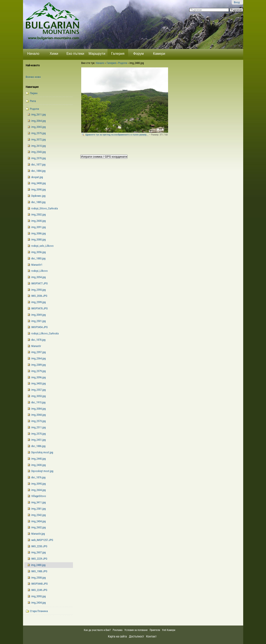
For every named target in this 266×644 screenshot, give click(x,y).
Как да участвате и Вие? (97, 630)
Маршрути (97, 54)
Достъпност (136, 636)
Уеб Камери (169, 630)
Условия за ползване (136, 630)
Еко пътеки (75, 54)
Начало (33, 54)
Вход (237, 2)
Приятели (155, 630)
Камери (159, 54)
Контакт (151, 636)
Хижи (54, 54)
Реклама (118, 630)
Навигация (32, 87)
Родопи (123, 63)
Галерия (118, 54)
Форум (138, 54)
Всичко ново (33, 77)
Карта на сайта (117, 636)
